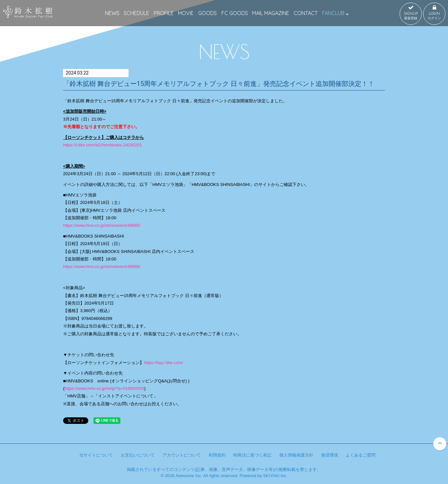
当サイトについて (96, 455)
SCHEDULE (136, 13)
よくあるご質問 (361, 455)
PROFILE (164, 13)
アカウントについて (182, 455)
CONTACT (306, 13)
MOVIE (186, 13)
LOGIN (434, 13)
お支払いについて (138, 455)
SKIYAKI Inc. (275, 476)
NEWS (112, 13)
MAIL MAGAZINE (271, 13)
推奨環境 (330, 455)
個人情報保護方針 (296, 455)
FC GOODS (235, 13)
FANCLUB (335, 13)
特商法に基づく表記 (252, 455)
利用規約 (217, 455)
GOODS (207, 13)
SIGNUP (411, 13)
